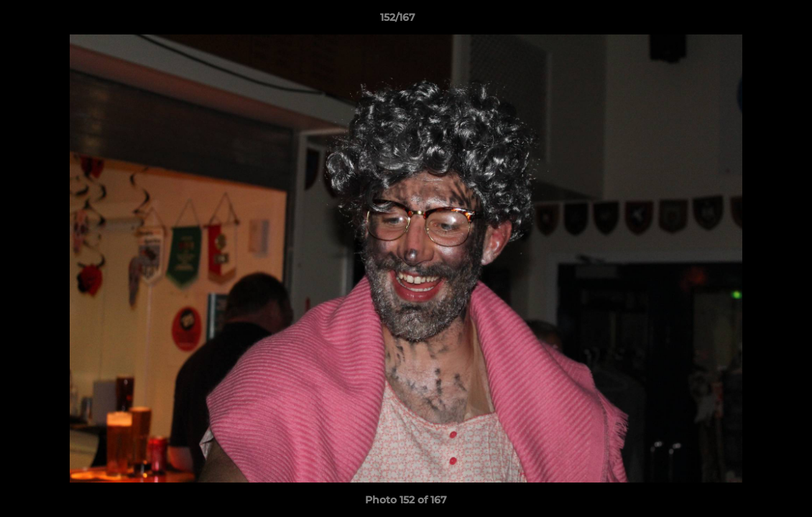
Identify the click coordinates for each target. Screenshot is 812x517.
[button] (752, 21)
